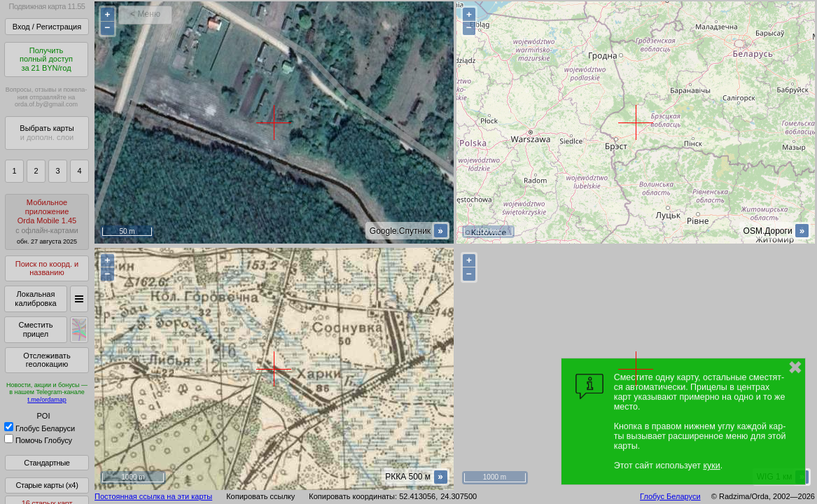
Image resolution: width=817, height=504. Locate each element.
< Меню (145, 14)
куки (711, 465)
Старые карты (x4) (47, 485)
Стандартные (47, 463)
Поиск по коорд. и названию (47, 268)
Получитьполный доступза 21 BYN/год (46, 59)
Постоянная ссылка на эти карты (153, 496)
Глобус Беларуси (40, 428)
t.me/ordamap (47, 400)
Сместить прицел (35, 329)
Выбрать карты (47, 133)
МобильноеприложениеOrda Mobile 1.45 (47, 222)
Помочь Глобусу (38, 440)
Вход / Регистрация (47, 27)
